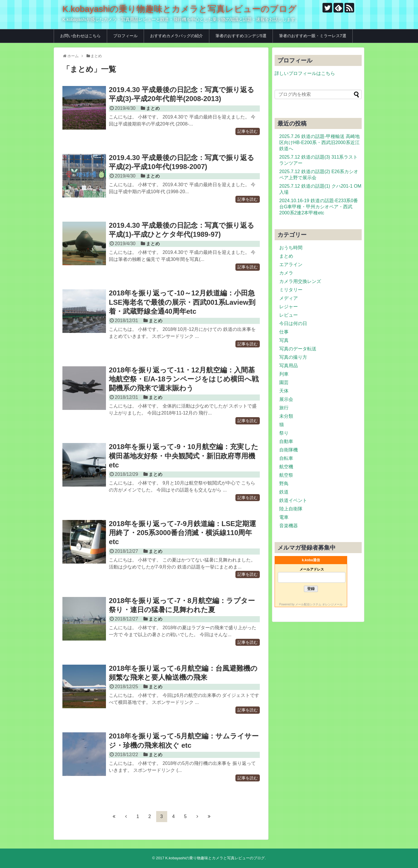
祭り (284, 433)
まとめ (153, 108)
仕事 (284, 332)
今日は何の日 (293, 323)
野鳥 (284, 484)
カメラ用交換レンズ (300, 281)
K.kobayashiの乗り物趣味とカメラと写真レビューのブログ (180, 9)
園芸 (284, 382)
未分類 (286, 416)
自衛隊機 (289, 450)
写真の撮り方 (293, 357)
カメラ (286, 273)
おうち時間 (291, 248)
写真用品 (289, 366)
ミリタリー (291, 290)
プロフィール (125, 36)
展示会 (286, 399)
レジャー (289, 307)
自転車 (286, 458)
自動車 (286, 441)
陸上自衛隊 (291, 509)
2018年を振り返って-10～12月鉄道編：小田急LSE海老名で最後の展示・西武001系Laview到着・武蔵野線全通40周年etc (182, 302)
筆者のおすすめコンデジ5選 (241, 36)
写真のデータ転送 (298, 349)
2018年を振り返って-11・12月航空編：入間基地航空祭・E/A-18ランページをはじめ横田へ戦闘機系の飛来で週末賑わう (184, 379)
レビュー (289, 315)
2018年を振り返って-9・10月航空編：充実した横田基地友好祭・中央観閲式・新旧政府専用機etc (184, 456)
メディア (289, 298)
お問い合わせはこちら (80, 36)
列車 (284, 374)
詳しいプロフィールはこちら (305, 73)
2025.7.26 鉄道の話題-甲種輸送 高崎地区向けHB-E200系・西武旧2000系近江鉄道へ (319, 142)
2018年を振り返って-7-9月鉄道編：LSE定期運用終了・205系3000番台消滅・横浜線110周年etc (182, 533)
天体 (284, 391)
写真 (284, 340)
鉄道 (284, 492)
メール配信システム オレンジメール (319, 604)
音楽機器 (289, 526)
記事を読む (248, 132)
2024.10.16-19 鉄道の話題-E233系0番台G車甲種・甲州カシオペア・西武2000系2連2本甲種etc (319, 207)
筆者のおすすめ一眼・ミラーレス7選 (313, 36)
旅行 (284, 408)
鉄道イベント (293, 500)
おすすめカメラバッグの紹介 (176, 36)
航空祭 (286, 475)
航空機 (286, 467)
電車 (284, 517)
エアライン (291, 264)
